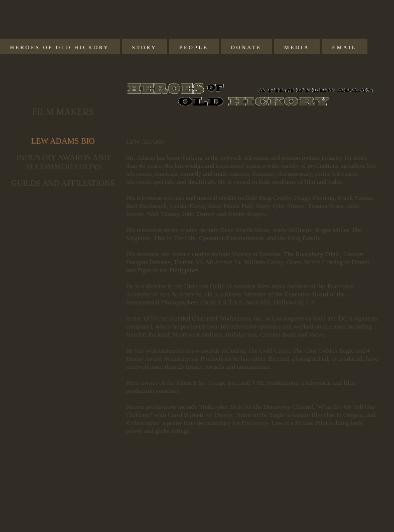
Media (297, 47)
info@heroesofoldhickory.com (257, 487)
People (194, 47)
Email (344, 47)
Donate (246, 47)
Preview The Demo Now (217, 470)
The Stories (153, 470)
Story (145, 47)
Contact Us (322, 470)
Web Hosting (181, 527)
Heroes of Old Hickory (60, 47)
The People (280, 470)
